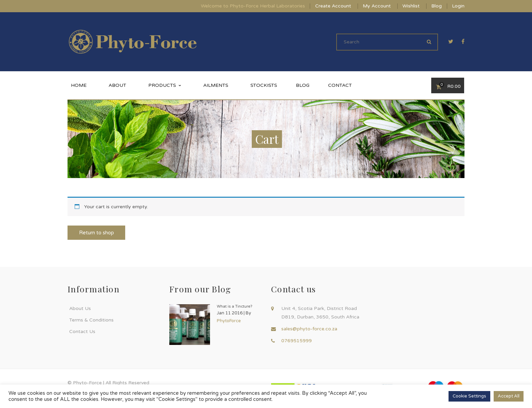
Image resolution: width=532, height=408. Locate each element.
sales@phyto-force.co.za (309, 329)
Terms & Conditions (91, 320)
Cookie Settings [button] (469, 396)
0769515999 (297, 341)
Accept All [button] (509, 396)
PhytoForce (229, 321)
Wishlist (411, 6)
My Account (377, 6)
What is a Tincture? (235, 306)
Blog (436, 6)
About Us (80, 308)
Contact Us (82, 332)
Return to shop (97, 233)
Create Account (333, 6)
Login (458, 6)
